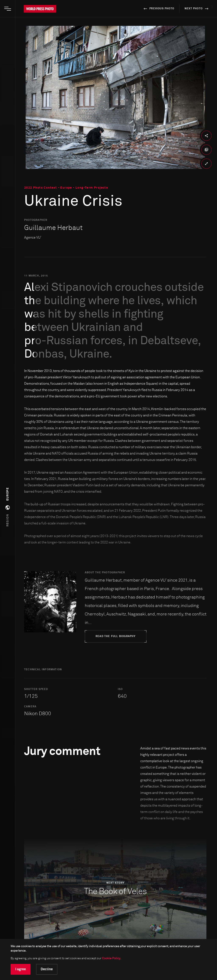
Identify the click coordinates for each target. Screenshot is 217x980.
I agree (21, 969)
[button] (8, 507)
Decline (47, 969)
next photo (197, 9)
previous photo (158, 9)
